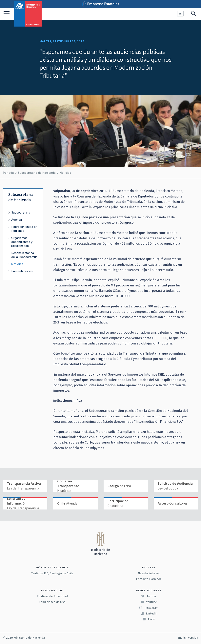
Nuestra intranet (149, 573)
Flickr (149, 619)
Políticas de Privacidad (52, 596)
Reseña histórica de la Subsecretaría (24, 255)
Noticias (65, 173)
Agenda (17, 220)
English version (188, 638)
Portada (8, 173)
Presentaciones (22, 271)
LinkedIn (149, 613)
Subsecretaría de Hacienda (37, 173)
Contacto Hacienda (149, 579)
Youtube (149, 602)
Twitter (149, 596)
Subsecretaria (21, 212)
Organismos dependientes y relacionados (22, 242)
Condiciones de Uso (52, 602)
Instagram (149, 608)
